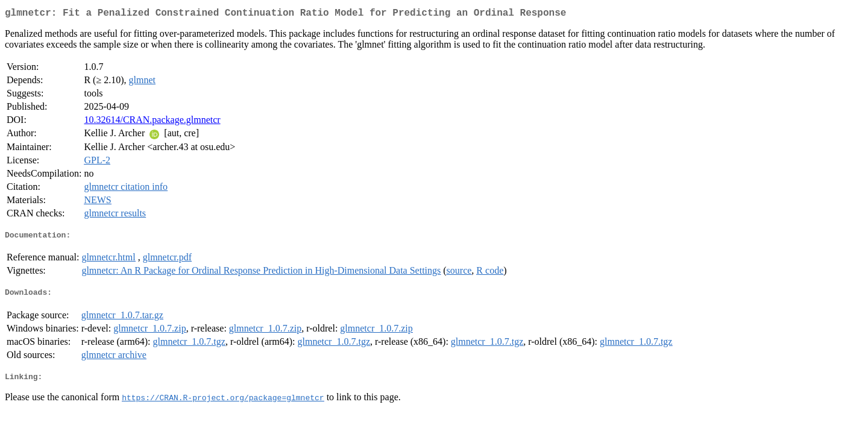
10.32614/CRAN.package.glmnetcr (152, 122)
